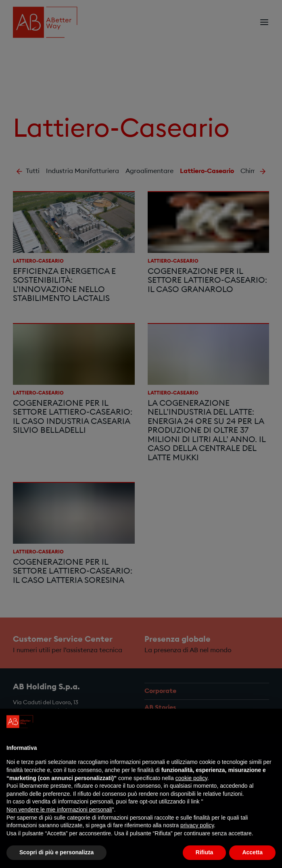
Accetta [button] (252, 852)
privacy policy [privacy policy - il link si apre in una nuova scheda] (197, 825)
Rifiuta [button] (205, 852)
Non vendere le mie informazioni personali (59, 810)
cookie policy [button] (191, 778)
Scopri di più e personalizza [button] (56, 852)
